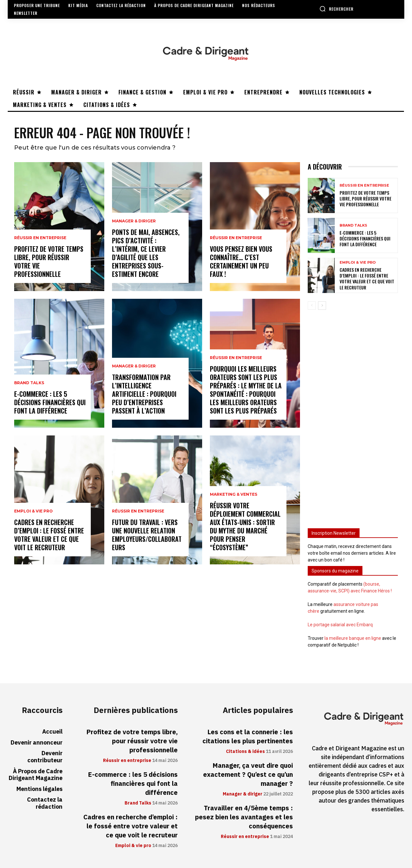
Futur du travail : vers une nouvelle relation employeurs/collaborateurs (147, 535)
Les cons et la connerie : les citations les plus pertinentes (248, 736)
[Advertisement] (353, 416)
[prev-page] (312, 306)
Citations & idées (245, 752)
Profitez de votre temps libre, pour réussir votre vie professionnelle (49, 261)
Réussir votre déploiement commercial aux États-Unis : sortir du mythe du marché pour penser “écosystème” (245, 526)
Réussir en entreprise (40, 238)
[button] (336, 9)
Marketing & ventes (234, 494)
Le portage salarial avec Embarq (340, 625)
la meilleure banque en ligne (353, 638)
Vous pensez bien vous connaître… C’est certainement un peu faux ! (241, 261)
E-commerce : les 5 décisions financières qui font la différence (50, 402)
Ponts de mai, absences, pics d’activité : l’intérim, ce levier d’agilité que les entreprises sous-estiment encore (146, 253)
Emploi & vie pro (33, 511)
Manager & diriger (134, 221)
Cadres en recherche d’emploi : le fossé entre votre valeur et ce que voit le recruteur (49, 535)
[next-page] (322, 306)
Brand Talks (29, 383)
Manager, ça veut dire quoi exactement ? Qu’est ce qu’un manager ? (248, 775)
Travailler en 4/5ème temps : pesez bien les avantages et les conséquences (244, 817)
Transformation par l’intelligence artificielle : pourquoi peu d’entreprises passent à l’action (144, 394)
